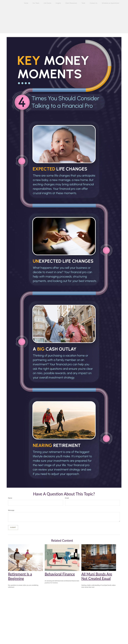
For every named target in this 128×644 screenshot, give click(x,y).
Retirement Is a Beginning (20, 576)
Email (67, 498)
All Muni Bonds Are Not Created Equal (97, 576)
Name (10, 498)
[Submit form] (13, 528)
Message (11, 510)
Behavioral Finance (60, 574)
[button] (26, 3)
